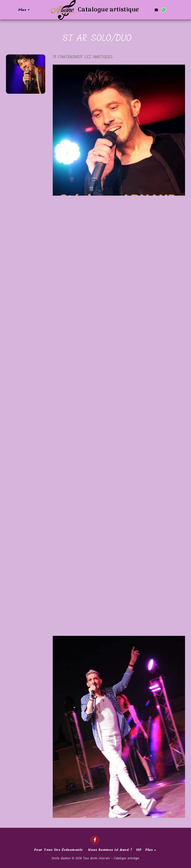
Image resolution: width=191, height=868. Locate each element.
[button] (156, 10)
